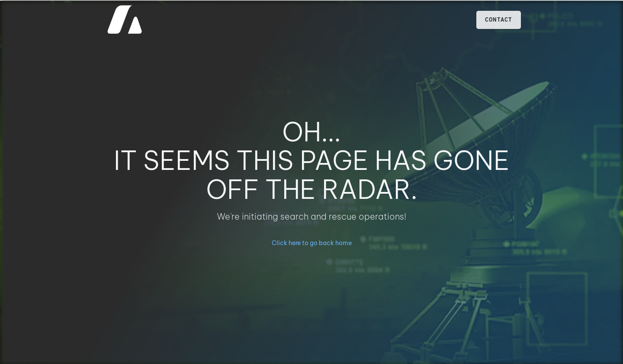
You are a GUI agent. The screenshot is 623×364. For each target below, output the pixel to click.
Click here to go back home (312, 243)
